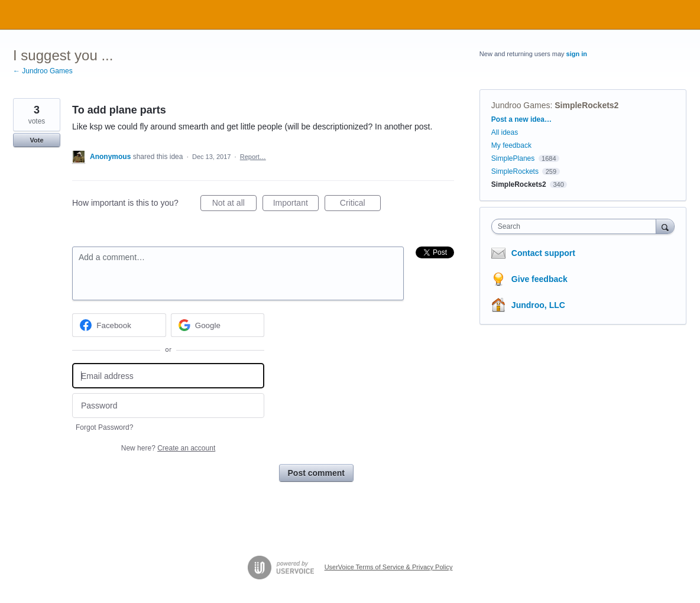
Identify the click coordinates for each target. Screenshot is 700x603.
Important (296, 205)
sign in (577, 54)
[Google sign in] (218, 325)
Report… (253, 157)
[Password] (168, 406)
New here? (168, 448)
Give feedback (539, 279)
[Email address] (168, 376)
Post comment (316, 473)
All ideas (505, 132)
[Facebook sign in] (119, 325)
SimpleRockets (515, 171)
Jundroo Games (521, 105)
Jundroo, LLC (538, 305)
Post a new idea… (521, 119)
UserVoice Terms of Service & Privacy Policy (389, 567)
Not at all (234, 205)
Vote (36, 140)
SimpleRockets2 (586, 105)
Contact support (543, 253)
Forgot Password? (104, 427)
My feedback (511, 145)
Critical (360, 205)
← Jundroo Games (43, 71)
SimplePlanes (513, 158)
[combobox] (577, 226)
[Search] (665, 226)
